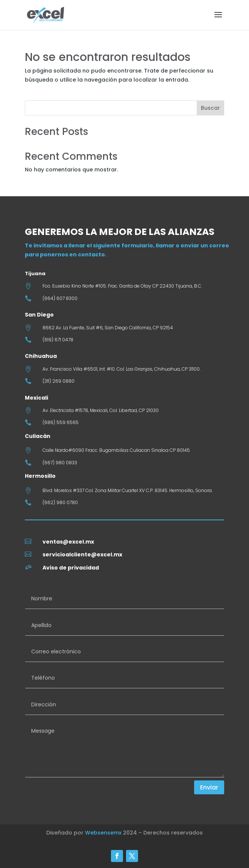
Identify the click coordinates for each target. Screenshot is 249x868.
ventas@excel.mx (68, 542)
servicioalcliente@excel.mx (82, 554)
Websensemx (103, 833)
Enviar (209, 787)
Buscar (210, 108)
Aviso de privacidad (71, 568)
